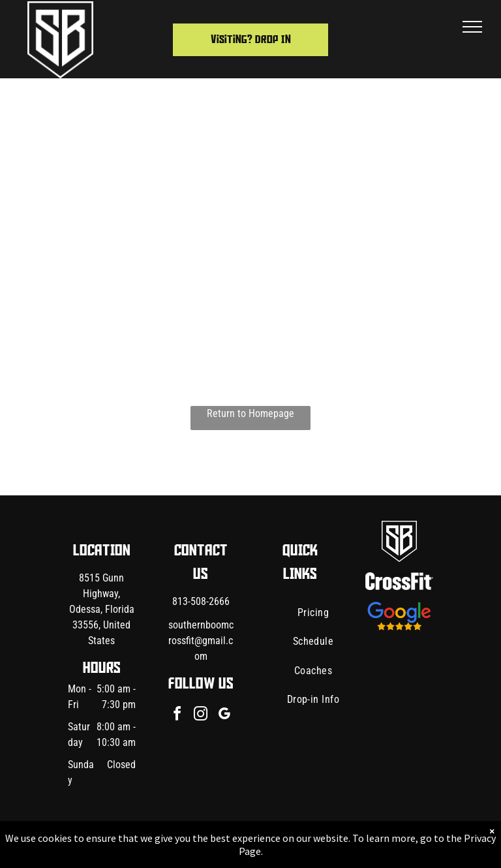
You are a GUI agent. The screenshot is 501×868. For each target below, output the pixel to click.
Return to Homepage (250, 413)
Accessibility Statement (277, 843)
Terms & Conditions (358, 843)
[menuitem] (313, 613)
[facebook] (177, 716)
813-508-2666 (201, 601)
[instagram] (201, 716)
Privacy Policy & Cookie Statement (169, 843)
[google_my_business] (224, 716)
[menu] (472, 27)
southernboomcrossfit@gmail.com (201, 641)
